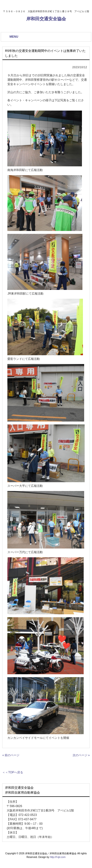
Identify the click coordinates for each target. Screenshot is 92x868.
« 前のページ (11, 755)
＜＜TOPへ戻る (13, 772)
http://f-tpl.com (58, 857)
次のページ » (81, 755)
